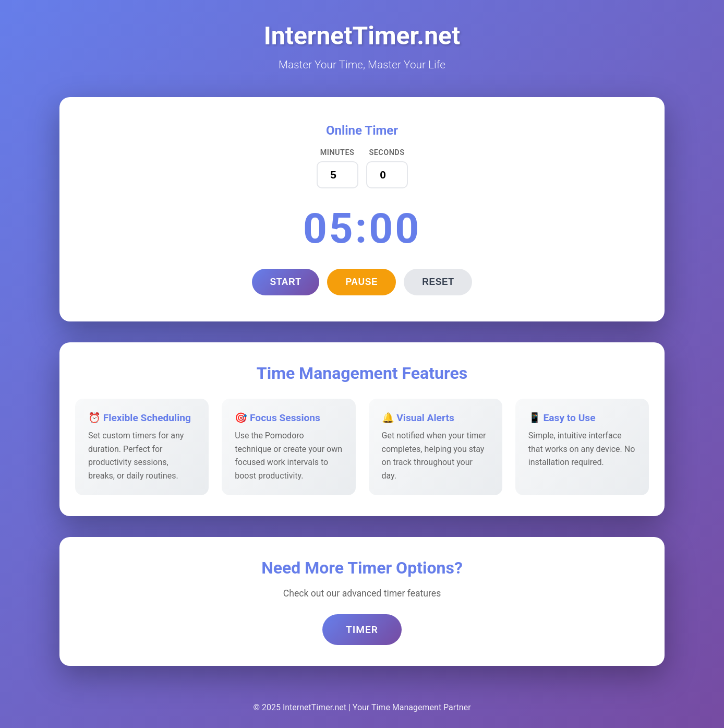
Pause (361, 282)
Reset (438, 282)
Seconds (387, 153)
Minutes (337, 153)
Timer (362, 630)
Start (286, 282)
